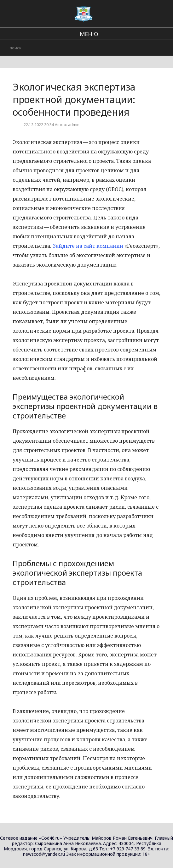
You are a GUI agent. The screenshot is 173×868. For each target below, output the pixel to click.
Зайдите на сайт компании (88, 246)
